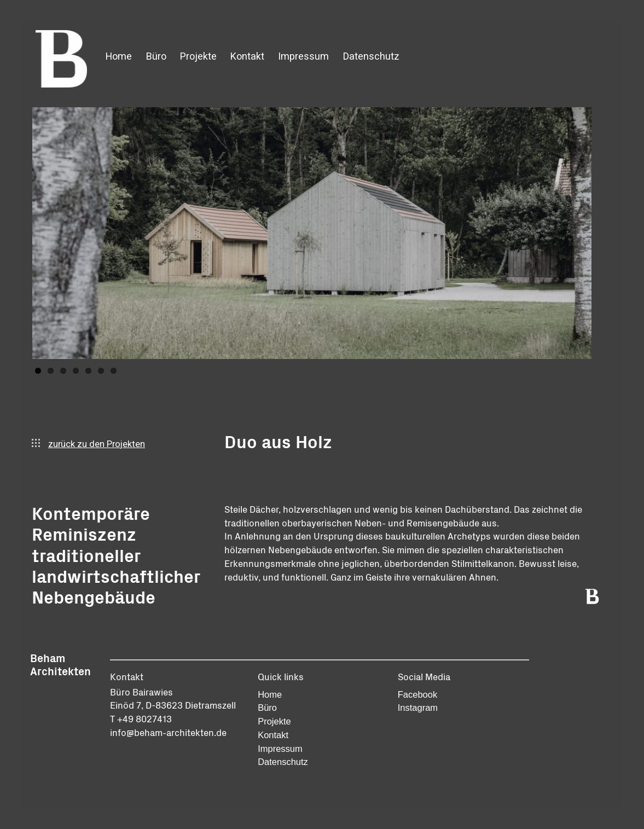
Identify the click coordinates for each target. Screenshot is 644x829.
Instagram (418, 708)
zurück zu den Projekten (88, 444)
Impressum (303, 57)
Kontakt (247, 57)
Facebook (417, 694)
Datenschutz (371, 57)
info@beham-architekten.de (168, 732)
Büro (156, 57)
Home (119, 57)
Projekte (198, 57)
